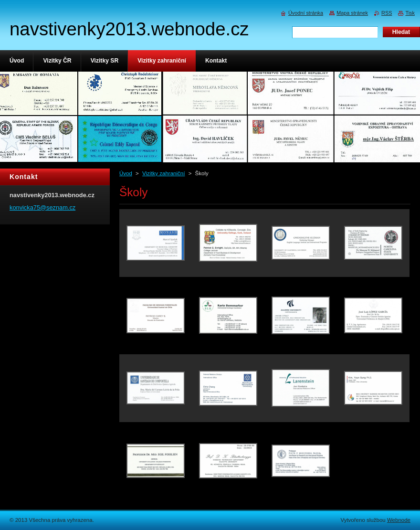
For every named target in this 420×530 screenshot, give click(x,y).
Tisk (410, 13)
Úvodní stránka (306, 13)
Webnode (399, 520)
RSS (387, 13)
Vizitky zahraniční (163, 173)
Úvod (126, 173)
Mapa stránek (352, 13)
